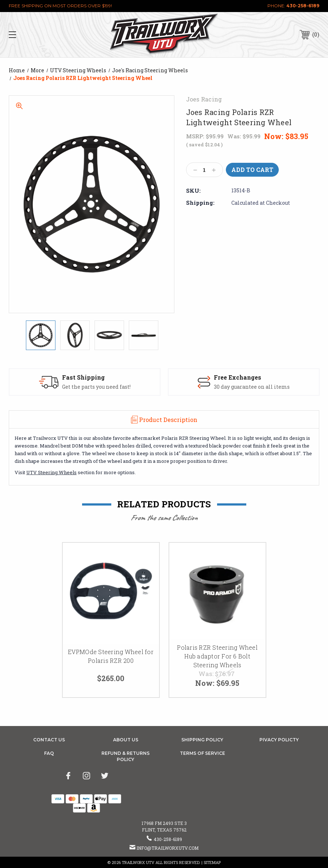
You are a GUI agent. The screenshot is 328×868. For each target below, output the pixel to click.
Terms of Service (202, 753)
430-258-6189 (303, 6)
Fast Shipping (83, 377)
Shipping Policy (202, 740)
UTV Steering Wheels (51, 472)
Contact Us (49, 740)
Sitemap (212, 862)
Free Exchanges (238, 377)
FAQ (49, 753)
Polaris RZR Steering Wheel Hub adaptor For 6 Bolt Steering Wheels (217, 656)
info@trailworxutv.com (167, 848)
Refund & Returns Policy (126, 756)
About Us (126, 740)
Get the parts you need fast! (96, 387)
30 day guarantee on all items (252, 387)
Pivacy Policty (279, 740)
